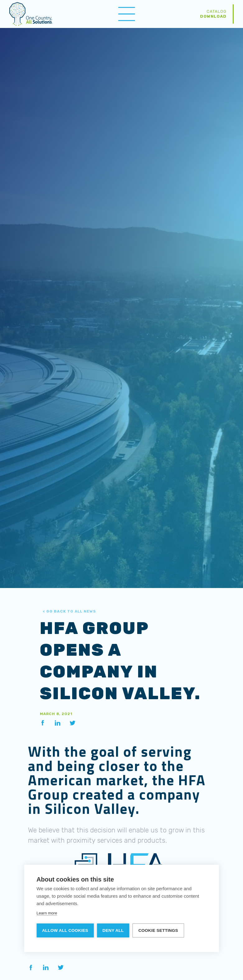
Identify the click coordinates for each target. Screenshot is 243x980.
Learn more (47, 913)
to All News (69, 611)
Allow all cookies (65, 930)
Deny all (113, 930)
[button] (127, 14)
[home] (31, 14)
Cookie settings (158, 930)
